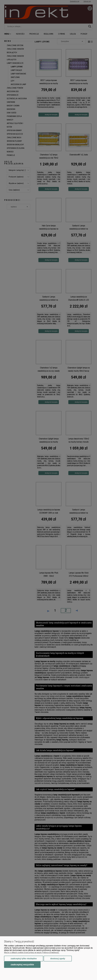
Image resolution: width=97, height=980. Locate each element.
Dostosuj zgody (58, 959)
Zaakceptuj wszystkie (22, 965)
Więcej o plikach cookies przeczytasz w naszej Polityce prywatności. (32, 952)
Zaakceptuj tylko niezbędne (24, 959)
